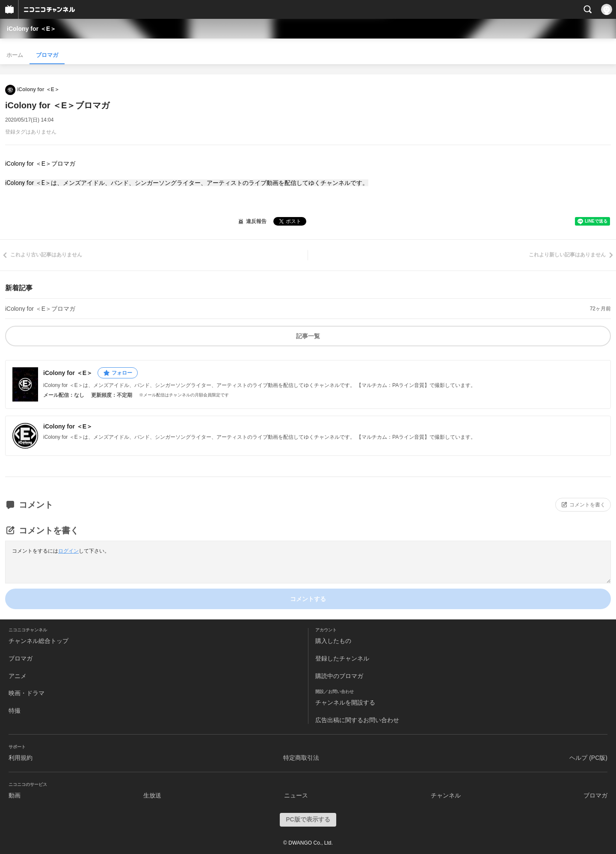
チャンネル (446, 795)
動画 (15, 795)
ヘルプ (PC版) (588, 758)
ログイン (68, 551)
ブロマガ (47, 55)
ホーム (15, 55)
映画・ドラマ (27, 693)
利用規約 (21, 758)
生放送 (152, 795)
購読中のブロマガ (339, 676)
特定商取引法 (301, 758)
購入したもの (333, 641)
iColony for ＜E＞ (31, 29)
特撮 (15, 711)
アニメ (18, 676)
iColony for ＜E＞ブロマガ (40, 309)
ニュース (296, 795)
